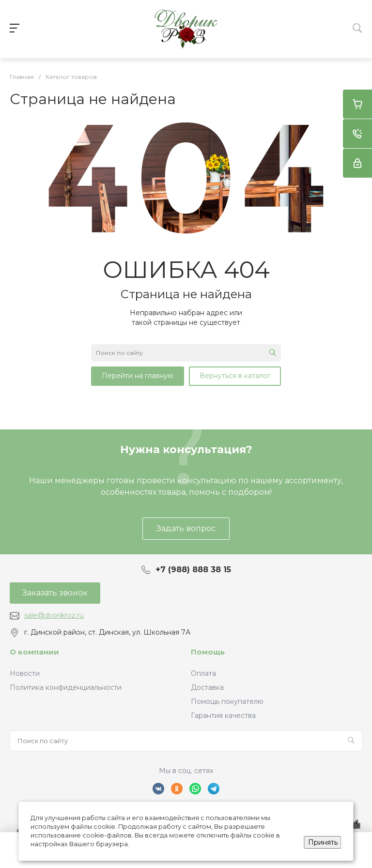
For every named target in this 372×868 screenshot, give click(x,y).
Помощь (208, 652)
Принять (323, 842)
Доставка (207, 687)
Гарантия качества (223, 716)
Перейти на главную (138, 376)
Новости (25, 673)
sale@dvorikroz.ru (54, 615)
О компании (34, 652)
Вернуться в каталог (235, 376)
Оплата (203, 673)
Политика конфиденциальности (66, 687)
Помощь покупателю (227, 701)
